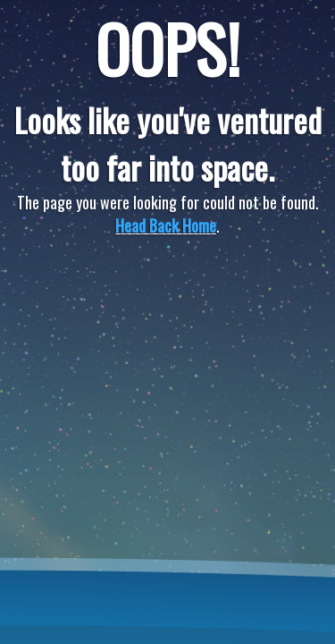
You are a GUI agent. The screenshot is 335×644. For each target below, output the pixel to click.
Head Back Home (166, 225)
